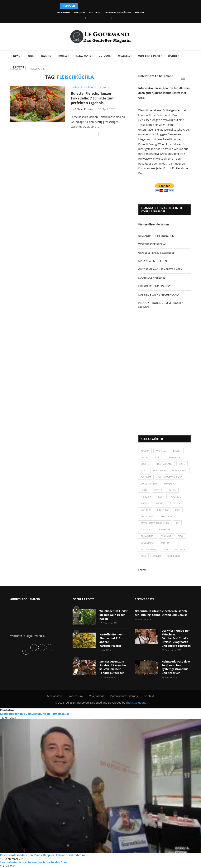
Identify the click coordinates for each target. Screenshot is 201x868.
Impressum (79, 12)
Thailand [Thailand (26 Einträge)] (166, 536)
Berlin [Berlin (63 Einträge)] (144, 457)
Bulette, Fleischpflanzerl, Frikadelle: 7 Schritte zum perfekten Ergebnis (93, 98)
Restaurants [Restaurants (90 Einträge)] (168, 516)
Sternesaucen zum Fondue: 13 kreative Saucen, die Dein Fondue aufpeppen (113, 667)
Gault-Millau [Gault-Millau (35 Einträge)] (180, 470)
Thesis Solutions (136, 703)
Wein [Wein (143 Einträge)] (165, 549)
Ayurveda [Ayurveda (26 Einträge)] (161, 451)
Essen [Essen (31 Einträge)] (182, 464)
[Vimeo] (112, 18)
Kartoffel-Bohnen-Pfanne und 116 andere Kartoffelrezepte (111, 640)
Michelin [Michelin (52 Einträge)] (146, 510)
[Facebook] (86, 18)
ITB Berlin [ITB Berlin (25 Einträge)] (146, 497)
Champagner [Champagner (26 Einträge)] (173, 457)
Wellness (124, 56)
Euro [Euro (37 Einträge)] (144, 470)
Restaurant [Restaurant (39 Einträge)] (147, 516)
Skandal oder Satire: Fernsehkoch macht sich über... (35, 862)
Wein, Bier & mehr (149, 56)
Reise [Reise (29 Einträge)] (177, 510)
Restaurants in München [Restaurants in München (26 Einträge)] (155, 523)
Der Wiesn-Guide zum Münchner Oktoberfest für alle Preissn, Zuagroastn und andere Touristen (176, 638)
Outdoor (105, 56)
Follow (142, 570)
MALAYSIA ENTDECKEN (153, 261)
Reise (31, 56)
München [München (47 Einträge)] (175, 503)
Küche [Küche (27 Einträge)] (160, 503)
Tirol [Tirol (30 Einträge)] (181, 536)
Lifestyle (19, 67)
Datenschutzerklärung (118, 12)
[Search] (189, 79)
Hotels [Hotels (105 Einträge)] (158, 490)
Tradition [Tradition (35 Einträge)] (165, 543)
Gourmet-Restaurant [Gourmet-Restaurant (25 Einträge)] (170, 477)
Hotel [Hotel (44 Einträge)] (144, 490)
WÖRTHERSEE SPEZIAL (152, 244)
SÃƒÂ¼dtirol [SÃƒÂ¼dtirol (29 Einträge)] (148, 536)
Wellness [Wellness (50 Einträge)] (179, 549)
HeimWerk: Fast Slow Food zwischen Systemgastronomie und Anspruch (176, 667)
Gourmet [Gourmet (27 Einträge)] (146, 477)
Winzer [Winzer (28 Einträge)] (157, 556)
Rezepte (46, 56)
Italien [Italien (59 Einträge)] (172, 490)
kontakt (140, 12)
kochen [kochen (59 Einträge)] (145, 503)
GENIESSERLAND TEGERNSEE (156, 253)
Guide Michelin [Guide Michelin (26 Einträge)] (149, 484)
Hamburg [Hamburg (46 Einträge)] (169, 484)
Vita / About (95, 12)
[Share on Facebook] (98, 134)
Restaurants (83, 56)
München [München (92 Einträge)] (163, 510)
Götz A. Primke (84, 109)
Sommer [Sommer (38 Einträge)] (145, 530)
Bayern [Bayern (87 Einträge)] (177, 451)
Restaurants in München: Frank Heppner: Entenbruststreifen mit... (45, 855)
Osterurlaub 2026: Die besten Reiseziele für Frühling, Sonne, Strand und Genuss (161, 613)
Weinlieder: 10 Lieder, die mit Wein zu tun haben (114, 615)
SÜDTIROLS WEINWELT (153, 278)
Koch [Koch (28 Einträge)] (161, 497)
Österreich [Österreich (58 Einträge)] (173, 556)
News (17, 56)
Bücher (172, 56)
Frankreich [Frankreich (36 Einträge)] (159, 470)
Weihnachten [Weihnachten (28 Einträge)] (148, 549)
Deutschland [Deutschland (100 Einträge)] (165, 464)
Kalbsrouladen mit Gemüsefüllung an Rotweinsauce (35, 714)
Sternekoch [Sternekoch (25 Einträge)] (163, 530)
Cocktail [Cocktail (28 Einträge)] (146, 464)
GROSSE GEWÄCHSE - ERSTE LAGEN (160, 269)
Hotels (63, 56)
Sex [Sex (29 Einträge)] (177, 523)
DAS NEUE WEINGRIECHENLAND (158, 294)
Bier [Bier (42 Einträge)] (157, 457)
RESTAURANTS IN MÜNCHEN (156, 236)
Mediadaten (63, 12)
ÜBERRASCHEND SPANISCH (155, 286)
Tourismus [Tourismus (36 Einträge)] (147, 543)
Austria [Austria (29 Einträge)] (145, 451)
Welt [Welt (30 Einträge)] (143, 556)
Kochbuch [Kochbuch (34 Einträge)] (177, 497)
